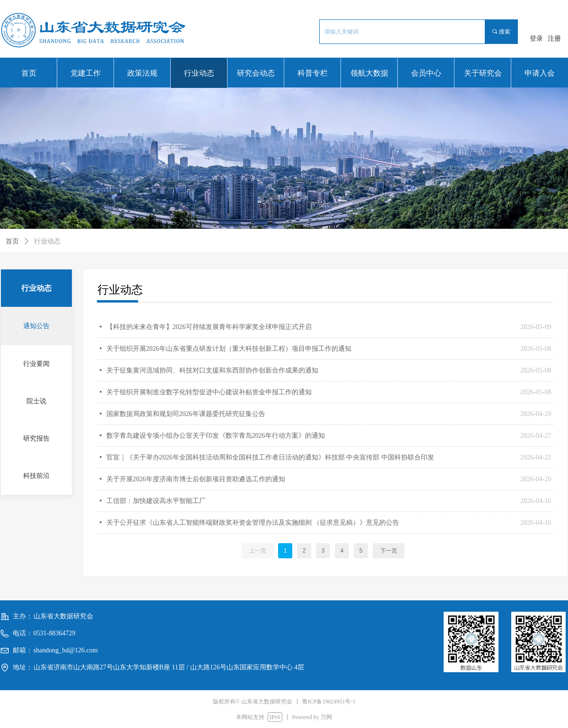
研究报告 (36, 438)
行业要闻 (36, 364)
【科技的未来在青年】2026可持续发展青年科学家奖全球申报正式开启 (209, 327)
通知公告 (36, 326)
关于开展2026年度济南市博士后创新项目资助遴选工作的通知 (196, 479)
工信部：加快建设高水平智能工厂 (156, 501)
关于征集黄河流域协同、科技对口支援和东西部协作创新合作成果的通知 (212, 370)
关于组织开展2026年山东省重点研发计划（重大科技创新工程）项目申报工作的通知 (229, 349)
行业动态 (47, 241)
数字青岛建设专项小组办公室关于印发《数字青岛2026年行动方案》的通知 (216, 436)
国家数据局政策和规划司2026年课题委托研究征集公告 (186, 414)
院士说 (36, 401)
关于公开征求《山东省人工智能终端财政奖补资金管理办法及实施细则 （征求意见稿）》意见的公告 (253, 523)
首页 (12, 241)
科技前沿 (36, 476)
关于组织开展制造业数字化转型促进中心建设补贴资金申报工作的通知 (209, 392)
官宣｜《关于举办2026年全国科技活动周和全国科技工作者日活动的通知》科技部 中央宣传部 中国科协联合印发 (270, 457)
